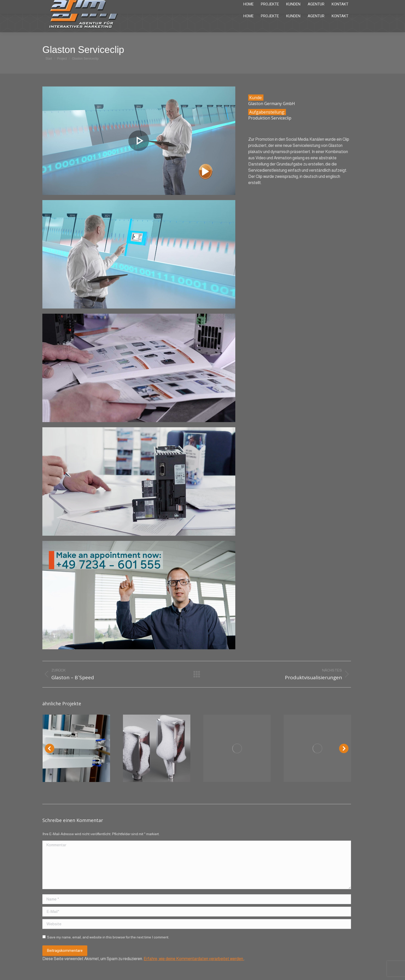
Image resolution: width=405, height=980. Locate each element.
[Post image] (76, 748)
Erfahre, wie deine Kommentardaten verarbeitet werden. (194, 959)
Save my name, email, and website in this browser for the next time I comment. (108, 937)
